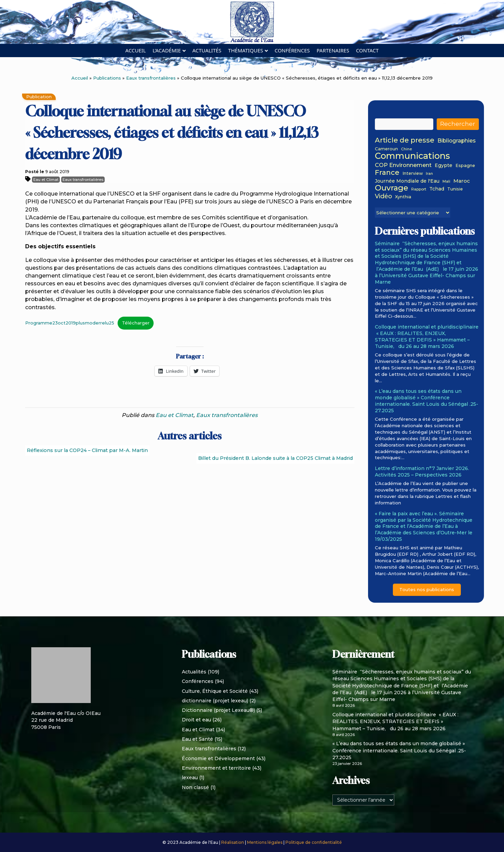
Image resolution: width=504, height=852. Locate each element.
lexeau (190, 778)
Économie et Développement (218, 758)
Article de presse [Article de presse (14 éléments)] (405, 140)
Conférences (292, 50)
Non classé (195, 787)
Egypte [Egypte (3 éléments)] (444, 165)
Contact (367, 50)
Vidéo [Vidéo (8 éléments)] (383, 196)
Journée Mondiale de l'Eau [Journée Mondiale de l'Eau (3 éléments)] (407, 181)
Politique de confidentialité (314, 842)
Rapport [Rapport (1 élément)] (419, 190)
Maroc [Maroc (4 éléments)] (462, 181)
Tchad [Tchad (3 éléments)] (437, 189)
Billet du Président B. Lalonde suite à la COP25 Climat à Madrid (275, 458)
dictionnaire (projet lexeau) (215, 701)
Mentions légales (265, 842)
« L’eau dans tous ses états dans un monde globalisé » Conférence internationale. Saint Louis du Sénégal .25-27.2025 (427, 401)
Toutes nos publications (427, 589)
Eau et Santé (197, 739)
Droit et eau (196, 720)
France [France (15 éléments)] (387, 172)
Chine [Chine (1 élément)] (406, 149)
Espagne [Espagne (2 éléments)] (465, 166)
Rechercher (458, 124)
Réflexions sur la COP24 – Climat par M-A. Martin (87, 450)
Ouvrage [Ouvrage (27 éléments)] (392, 188)
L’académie (167, 50)
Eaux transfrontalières (151, 78)
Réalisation (233, 842)
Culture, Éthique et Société (215, 691)
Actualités (207, 50)
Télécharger (136, 323)
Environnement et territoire (216, 768)
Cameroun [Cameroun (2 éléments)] (386, 149)
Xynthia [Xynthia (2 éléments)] (403, 197)
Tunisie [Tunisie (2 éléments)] (455, 189)
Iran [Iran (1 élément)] (429, 174)
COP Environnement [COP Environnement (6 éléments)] (403, 165)
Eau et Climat (46, 180)
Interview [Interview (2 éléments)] (413, 173)
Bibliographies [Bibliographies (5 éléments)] (457, 141)
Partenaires (333, 50)
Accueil (136, 50)
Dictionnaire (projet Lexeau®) (218, 710)
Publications (107, 78)
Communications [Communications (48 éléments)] (412, 156)
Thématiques (246, 50)
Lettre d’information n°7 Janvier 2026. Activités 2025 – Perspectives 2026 (422, 472)
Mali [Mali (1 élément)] (446, 182)
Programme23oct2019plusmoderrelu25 (70, 323)
